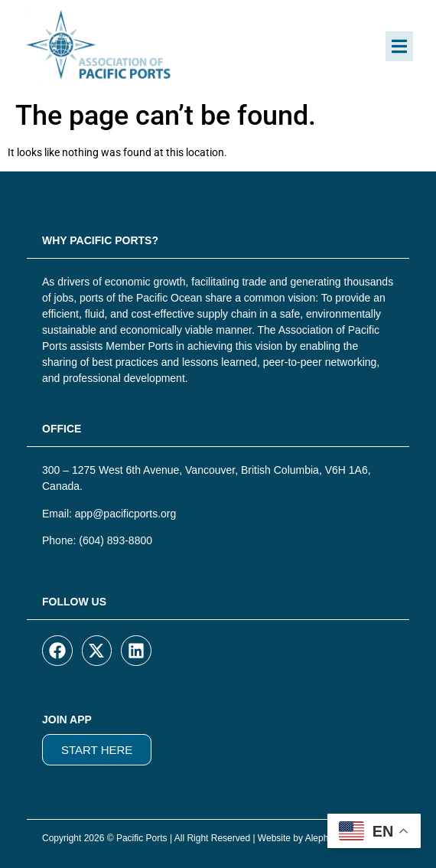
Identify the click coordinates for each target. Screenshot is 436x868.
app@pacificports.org (126, 514)
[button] (399, 46)
